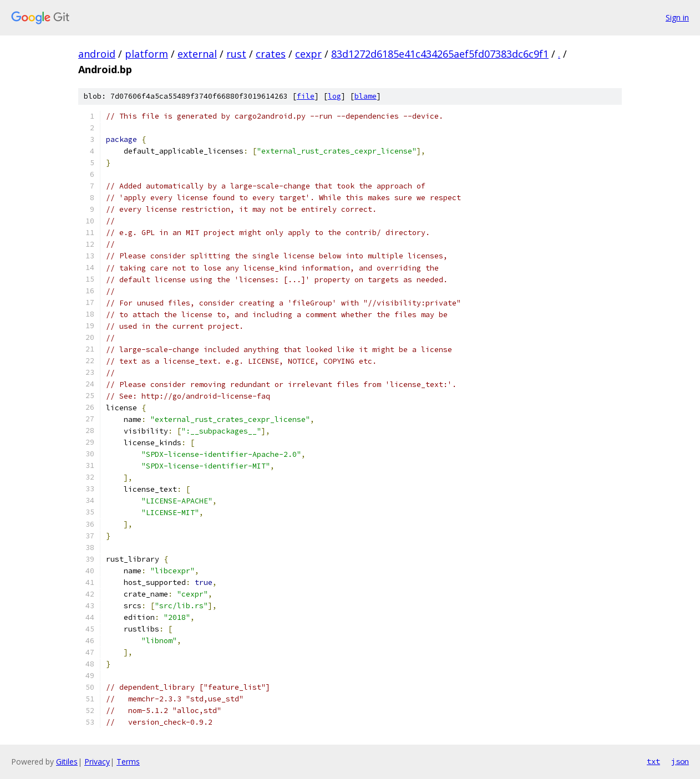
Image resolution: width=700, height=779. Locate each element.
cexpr (308, 54)
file (306, 96)
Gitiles (67, 762)
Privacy (97, 762)
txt (653, 761)
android (97, 54)
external (197, 54)
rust (236, 54)
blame (366, 96)
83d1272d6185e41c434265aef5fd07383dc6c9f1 (440, 54)
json (680, 761)
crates (271, 54)
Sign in (677, 17)
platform (146, 54)
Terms (128, 762)
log (334, 96)
